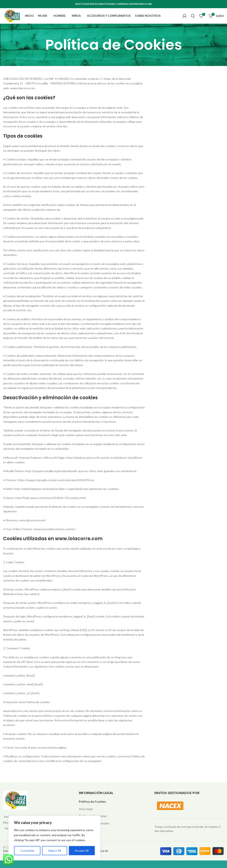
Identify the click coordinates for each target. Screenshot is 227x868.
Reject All (55, 851)
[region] (54, 838)
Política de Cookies (92, 809)
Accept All (82, 851)
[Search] (193, 20)
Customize (27, 851)
